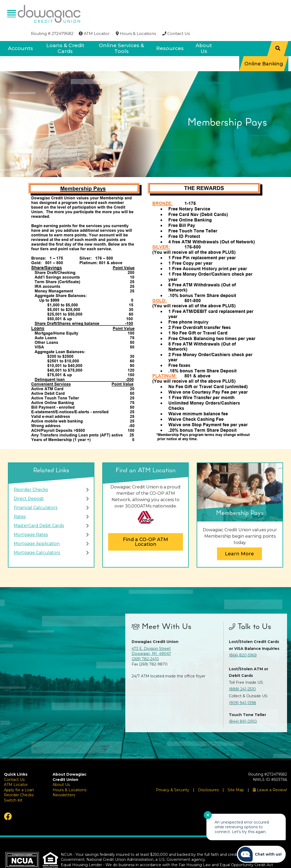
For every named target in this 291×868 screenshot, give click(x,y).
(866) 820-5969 (243, 641)
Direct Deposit (29, 484)
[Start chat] (261, 854)
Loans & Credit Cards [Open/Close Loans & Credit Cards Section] (65, 34)
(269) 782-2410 (145, 645)
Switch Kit (13, 786)
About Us (61, 770)
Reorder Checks (31, 475)
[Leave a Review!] (270, 775)
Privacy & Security (173, 775)
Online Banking (264, 49)
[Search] (278, 34)
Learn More (239, 539)
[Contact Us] (273, 7)
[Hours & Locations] (233, 7)
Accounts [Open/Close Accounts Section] (20, 34)
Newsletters (64, 781)
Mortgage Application (37, 529)
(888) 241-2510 (242, 675)
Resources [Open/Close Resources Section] (170, 34)
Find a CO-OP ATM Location (145, 528)
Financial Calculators (36, 493)
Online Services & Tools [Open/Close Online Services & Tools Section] (121, 34)
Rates (20, 502)
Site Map (236, 775)
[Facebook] (24, 802)
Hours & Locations (70, 775)
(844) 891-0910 (243, 707)
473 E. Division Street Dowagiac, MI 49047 (151, 637)
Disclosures (208, 775)
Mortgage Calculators (37, 538)
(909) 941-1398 (243, 688)
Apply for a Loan (19, 775)
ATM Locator (16, 770)
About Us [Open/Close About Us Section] (204, 34)
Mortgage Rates (31, 520)
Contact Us (14, 765)
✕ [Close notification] (208, 815)
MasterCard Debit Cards (39, 511)
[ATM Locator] (191, 7)
